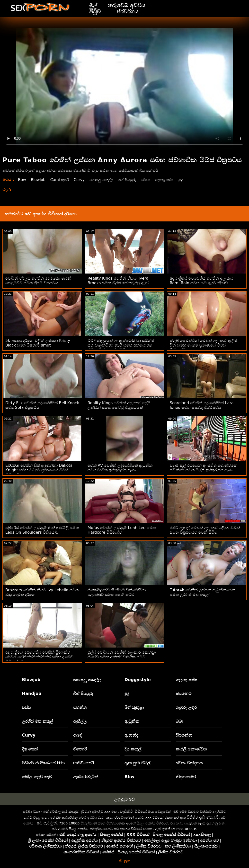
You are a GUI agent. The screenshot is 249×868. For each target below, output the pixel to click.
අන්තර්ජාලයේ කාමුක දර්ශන (67, 811)
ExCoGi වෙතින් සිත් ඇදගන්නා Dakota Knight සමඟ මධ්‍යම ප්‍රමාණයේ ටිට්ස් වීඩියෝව (39, 470)
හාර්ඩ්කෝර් (84, 763)
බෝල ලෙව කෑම (37, 777)
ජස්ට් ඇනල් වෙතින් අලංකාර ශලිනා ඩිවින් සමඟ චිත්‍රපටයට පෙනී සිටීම (205, 530)
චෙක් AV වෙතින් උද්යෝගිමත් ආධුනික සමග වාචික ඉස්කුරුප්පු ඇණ (120, 468)
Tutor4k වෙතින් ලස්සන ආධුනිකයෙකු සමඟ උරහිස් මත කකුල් (202, 592)
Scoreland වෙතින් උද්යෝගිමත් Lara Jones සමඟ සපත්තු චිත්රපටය (202, 405)
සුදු (188, 180)
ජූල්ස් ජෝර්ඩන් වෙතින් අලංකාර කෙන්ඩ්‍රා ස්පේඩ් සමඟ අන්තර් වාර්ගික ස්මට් (122, 655)
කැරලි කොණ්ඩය (191, 749)
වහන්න (80, 707)
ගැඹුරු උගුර (186, 707)
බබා (179, 721)
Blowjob (39, 180)
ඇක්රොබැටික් (86, 777)
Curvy (82, 180)
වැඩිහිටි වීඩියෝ (133, 811)
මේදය (151, 180)
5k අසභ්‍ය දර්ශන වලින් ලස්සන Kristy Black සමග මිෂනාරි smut (38, 343)
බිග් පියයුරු (132, 180)
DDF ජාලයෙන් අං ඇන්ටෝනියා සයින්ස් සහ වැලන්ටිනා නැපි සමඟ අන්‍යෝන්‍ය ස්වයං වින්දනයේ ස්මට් (121, 345)
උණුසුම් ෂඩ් (124, 799)
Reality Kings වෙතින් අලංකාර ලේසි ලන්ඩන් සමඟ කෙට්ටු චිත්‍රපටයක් (119, 405)
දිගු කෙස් (30, 749)
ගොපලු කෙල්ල (105, 180)
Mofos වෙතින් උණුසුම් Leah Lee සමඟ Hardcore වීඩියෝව (122, 530)
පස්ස (26, 707)
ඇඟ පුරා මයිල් (137, 763)
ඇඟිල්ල (80, 721)
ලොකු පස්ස (171, 180)
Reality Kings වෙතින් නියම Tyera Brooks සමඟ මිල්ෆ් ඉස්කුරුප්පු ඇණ (118, 281)
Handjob (32, 694)
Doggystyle (138, 680)
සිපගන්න (184, 735)
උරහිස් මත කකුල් (37, 721)
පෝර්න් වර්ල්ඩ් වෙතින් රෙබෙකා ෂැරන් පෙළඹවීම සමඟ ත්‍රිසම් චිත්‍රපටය (38, 281)
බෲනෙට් (184, 694)
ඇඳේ (78, 735)
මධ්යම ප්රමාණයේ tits (43, 763)
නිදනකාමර (186, 777)
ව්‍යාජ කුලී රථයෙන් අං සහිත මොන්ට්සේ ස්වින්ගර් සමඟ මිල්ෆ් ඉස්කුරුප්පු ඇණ (203, 468)
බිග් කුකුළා (134, 707)
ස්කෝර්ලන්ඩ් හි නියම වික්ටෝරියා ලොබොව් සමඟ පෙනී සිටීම (117, 592)
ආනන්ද (131, 735)
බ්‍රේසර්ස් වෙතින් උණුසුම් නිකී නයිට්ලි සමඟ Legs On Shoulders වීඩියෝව (42, 530)
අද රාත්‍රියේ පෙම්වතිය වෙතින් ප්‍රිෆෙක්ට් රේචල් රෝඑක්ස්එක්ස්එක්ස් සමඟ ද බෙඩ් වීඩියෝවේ (39, 657)
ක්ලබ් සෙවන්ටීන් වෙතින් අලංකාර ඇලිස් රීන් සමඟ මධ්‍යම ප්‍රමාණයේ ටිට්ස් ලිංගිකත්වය (204, 345)
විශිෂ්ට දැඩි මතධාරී (203, 817)
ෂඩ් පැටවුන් (47, 823)
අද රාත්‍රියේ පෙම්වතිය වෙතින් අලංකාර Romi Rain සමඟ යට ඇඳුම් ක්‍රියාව (202, 281)
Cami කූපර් (61, 180)
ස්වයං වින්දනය (189, 763)
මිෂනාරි (80, 749)
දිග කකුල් (133, 749)
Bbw (22, 180)
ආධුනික (132, 721)
